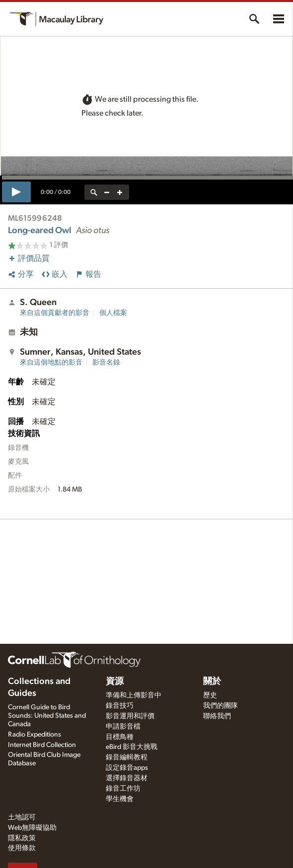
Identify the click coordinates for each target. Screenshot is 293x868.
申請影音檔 (123, 727)
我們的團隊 (220, 706)
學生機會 (120, 799)
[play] (16, 192)
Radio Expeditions (35, 735)
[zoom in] (120, 192)
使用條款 (22, 848)
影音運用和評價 (130, 716)
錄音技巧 (120, 706)
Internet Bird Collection (42, 745)
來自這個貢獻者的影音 (55, 313)
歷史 (210, 695)
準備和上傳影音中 (134, 695)
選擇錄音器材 (127, 778)
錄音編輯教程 (127, 757)
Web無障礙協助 (32, 828)
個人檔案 (113, 313)
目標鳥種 (120, 737)
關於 (212, 682)
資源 (115, 682)
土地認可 (22, 817)
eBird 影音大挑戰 (132, 747)
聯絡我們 (217, 716)
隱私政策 (22, 838)
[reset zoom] (94, 192)
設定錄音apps (127, 768)
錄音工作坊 (123, 789)
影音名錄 (106, 363)
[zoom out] (107, 192)
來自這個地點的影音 (51, 363)
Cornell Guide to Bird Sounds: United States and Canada (47, 716)
